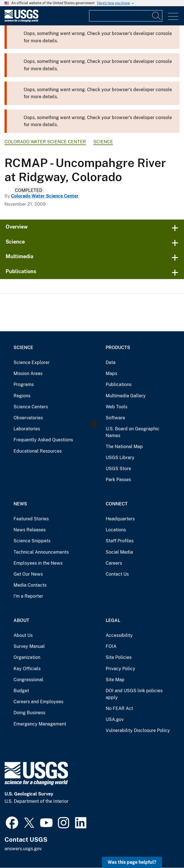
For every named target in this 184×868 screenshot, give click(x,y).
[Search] (157, 16)
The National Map (124, 447)
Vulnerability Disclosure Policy (138, 730)
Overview (17, 227)
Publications (21, 271)
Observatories (28, 418)
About (21, 620)
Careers (114, 563)
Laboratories (27, 429)
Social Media (119, 552)
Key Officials (27, 669)
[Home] (21, 21)
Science (103, 142)
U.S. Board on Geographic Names (133, 432)
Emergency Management (40, 724)
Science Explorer (32, 362)
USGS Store (118, 469)
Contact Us (117, 574)
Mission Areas (28, 373)
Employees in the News (38, 563)
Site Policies (119, 657)
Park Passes (118, 480)
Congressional (28, 680)
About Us (23, 635)
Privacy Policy (120, 669)
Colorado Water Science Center (45, 142)
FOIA (111, 646)
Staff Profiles (120, 541)
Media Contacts (30, 585)
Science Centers (31, 407)
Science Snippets (32, 541)
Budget (21, 691)
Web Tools (117, 407)
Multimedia (19, 256)
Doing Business (29, 713)
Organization (27, 657)
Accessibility (119, 635)
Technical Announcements (41, 552)
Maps (111, 373)
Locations (116, 530)
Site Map (115, 680)
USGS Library (120, 458)
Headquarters (120, 519)
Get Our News (28, 574)
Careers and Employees (38, 702)
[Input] (126, 16)
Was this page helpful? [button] (132, 862)
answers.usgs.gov (23, 849)
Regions (22, 396)
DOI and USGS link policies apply (134, 694)
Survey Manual (29, 646)
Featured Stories (31, 519)
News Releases (30, 530)
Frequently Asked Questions (43, 440)
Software (115, 418)
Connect (117, 504)
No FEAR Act (119, 708)
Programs (24, 384)
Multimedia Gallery (126, 396)
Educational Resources (38, 451)
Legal (113, 620)
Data (111, 362)
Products (118, 348)
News (20, 504)
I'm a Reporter (28, 596)
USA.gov (115, 719)
